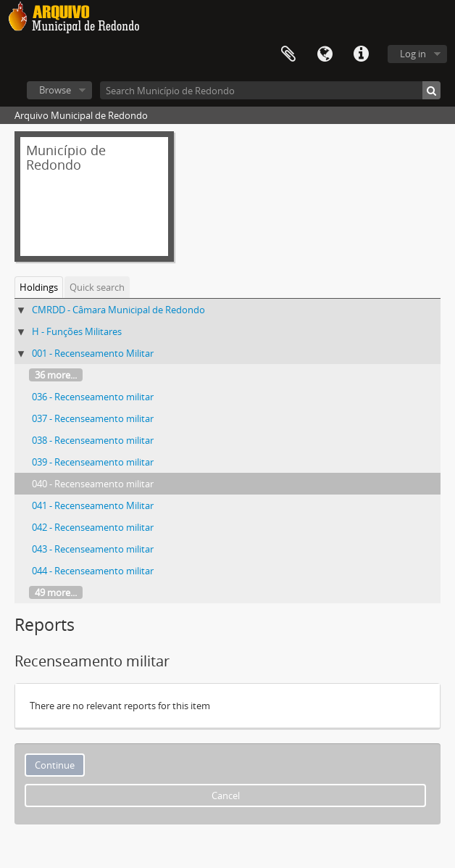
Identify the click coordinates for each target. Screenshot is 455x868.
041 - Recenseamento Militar (93, 505)
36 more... (56, 375)
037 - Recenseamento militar (93, 418)
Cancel (226, 795)
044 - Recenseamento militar (93, 571)
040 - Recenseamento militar (93, 484)
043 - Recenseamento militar (93, 549)
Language (325, 54)
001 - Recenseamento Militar (93, 353)
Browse (55, 90)
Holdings (39, 287)
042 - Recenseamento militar (93, 527)
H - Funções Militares (77, 331)
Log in (413, 54)
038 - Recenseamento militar (93, 440)
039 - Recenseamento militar (93, 462)
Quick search (97, 287)
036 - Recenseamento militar (93, 397)
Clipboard (288, 54)
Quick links (361, 54)
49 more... (56, 592)
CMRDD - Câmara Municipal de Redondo (118, 310)
